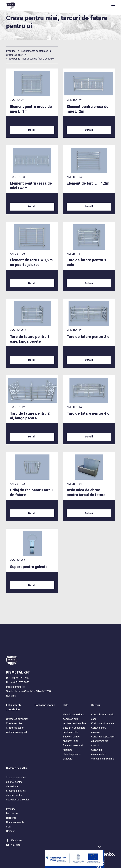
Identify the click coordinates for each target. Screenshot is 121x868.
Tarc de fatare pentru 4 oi (89, 413)
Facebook (17, 841)
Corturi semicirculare (103, 723)
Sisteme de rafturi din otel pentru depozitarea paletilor (18, 795)
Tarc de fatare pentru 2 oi (89, 337)
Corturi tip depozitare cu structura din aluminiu (103, 741)
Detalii (32, 130)
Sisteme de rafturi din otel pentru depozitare (16, 782)
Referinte (11, 818)
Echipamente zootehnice (35, 51)
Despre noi (12, 813)
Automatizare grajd (16, 732)
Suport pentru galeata (29, 567)
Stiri (8, 827)
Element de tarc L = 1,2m (88, 183)
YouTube (16, 845)
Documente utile (15, 822)
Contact (10, 831)
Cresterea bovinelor (17, 719)
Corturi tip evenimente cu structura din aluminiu (103, 754)
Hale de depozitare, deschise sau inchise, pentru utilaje (74, 719)
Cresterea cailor (15, 728)
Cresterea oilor (14, 55)
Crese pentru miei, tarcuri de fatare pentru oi (30, 59)
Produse (11, 51)
